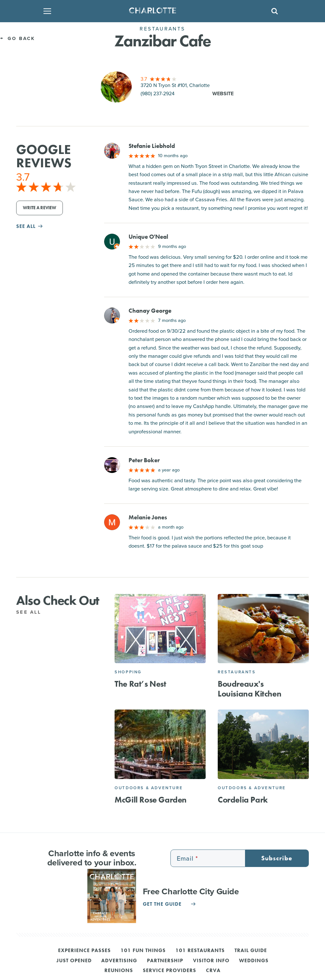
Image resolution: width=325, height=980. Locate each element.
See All (32, 612)
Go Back (18, 38)
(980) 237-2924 (158, 93)
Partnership (165, 961)
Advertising (119, 961)
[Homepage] (161, 11)
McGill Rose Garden (151, 800)
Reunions (119, 971)
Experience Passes (84, 951)
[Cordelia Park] (263, 744)
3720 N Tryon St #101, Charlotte (175, 85)
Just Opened (74, 961)
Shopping (128, 672)
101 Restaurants (200, 951)
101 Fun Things (143, 951)
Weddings (254, 961)
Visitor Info (211, 961)
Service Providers (169, 971)
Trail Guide (251, 951)
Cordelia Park (243, 800)
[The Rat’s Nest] (160, 629)
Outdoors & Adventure (149, 788)
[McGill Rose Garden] (160, 744)
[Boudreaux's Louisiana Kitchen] (263, 629)
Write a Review (40, 208)
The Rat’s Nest (140, 684)
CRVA (213, 971)
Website (223, 93)
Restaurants (237, 672)
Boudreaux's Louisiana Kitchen (249, 689)
